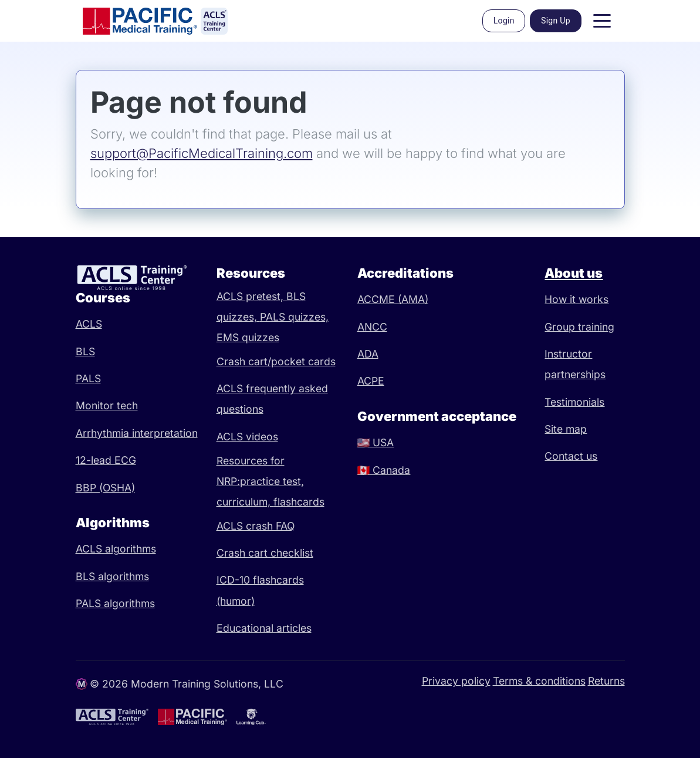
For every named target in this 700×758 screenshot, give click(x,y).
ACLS (89, 324)
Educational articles (264, 628)
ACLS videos (247, 437)
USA (376, 442)
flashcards (299, 502)
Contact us (571, 456)
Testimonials (574, 402)
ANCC (372, 327)
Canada (384, 470)
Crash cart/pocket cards (276, 361)
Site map (566, 429)
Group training (579, 327)
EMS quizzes (248, 337)
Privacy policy (456, 681)
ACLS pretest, (251, 296)
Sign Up (556, 21)
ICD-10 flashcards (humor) (260, 590)
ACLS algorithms (116, 549)
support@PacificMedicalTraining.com (202, 153)
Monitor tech (107, 405)
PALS (88, 378)
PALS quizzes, (294, 317)
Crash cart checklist (265, 553)
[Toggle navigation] (602, 21)
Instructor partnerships (575, 364)
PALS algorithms (115, 603)
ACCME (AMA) (393, 299)
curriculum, (245, 502)
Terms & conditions (539, 681)
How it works (576, 299)
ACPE (371, 381)
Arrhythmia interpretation (137, 433)
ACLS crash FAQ (256, 526)
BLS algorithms (112, 576)
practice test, (272, 481)
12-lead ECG (106, 460)
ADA (368, 354)
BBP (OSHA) (105, 488)
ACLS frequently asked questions (272, 399)
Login (504, 21)
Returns (606, 681)
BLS (85, 351)
